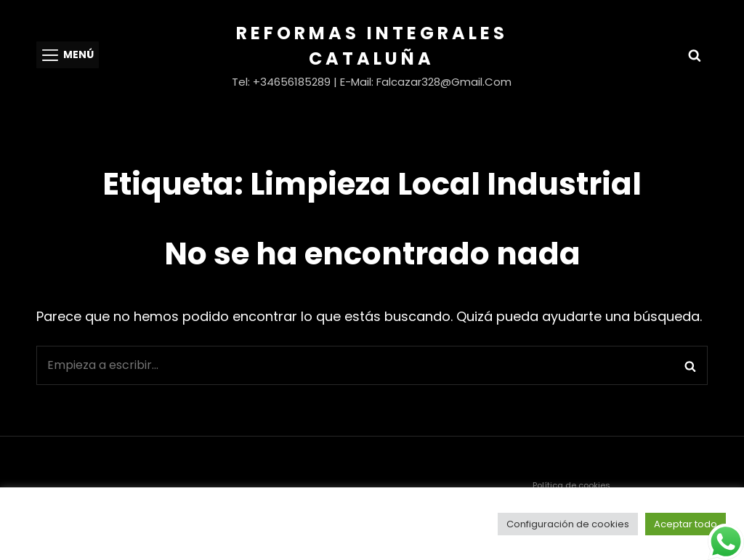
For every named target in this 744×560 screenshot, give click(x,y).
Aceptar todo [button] (686, 524)
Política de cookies (571, 485)
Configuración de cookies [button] (568, 524)
